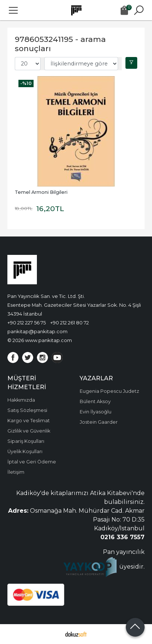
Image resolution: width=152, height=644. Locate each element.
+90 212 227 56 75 (27, 323)
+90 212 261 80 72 (70, 323)
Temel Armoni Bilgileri (41, 192)
